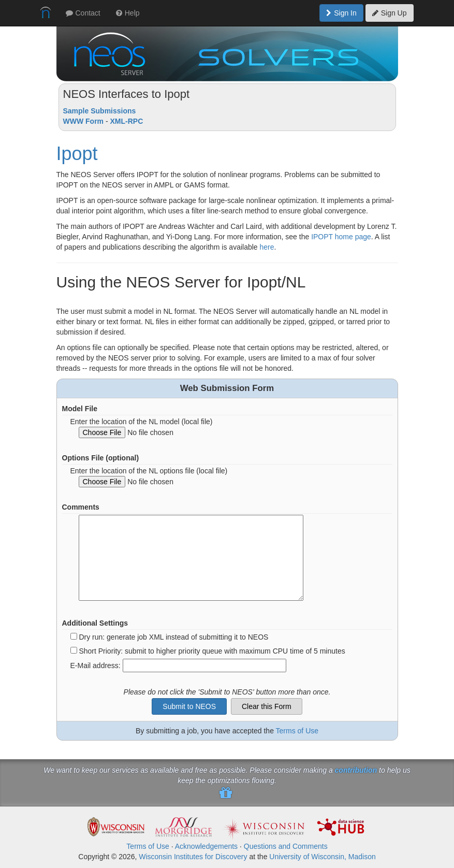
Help (128, 13)
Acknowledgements (206, 846)
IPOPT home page (341, 237)
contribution (356, 770)
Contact (83, 13)
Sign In (341, 13)
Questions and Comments (286, 846)
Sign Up (390, 13)
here (267, 247)
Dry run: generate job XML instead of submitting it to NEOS (173, 637)
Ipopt (77, 154)
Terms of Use (297, 731)
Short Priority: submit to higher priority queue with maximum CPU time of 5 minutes (212, 651)
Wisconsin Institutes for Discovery (193, 857)
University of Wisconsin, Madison (322, 857)
